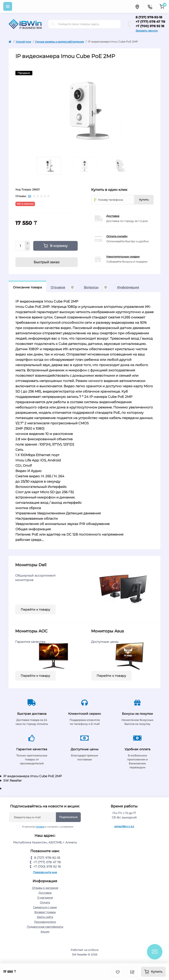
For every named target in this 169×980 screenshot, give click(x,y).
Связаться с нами (45, 907)
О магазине (45, 898)
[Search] (53, 24)
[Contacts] (150, 6)
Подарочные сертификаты (45, 927)
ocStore (93, 950)
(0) (29, 196)
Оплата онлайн (117, 236)
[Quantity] (20, 246)
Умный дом (23, 42)
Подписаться (68, 817)
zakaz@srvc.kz (124, 826)
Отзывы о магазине (45, 888)
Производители (45, 922)
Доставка (113, 216)
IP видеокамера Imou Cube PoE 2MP (33, 776)
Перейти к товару (35, 609)
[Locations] (137, 6)
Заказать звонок (147, 31)
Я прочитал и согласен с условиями (48, 827)
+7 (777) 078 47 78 (150, 22)
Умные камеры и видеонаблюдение (59, 42)
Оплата (40, 827)
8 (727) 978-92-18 (149, 17)
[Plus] (28, 243)
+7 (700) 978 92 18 (150, 26)
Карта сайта (45, 917)
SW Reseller (13, 781)
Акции (45, 932)
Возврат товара (45, 912)
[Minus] (28, 248)
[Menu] (8, 6)
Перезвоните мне (45, 872)
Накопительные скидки (123, 257)
